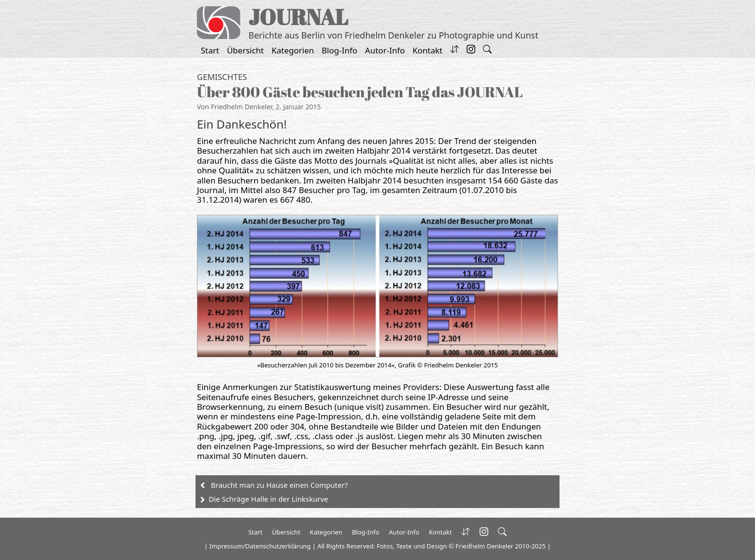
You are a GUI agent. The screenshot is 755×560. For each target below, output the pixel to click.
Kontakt (428, 50)
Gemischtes (222, 77)
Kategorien (293, 50)
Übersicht (245, 50)
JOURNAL (298, 17)
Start (210, 50)
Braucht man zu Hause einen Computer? (279, 485)
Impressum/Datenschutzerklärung (260, 546)
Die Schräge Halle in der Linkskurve (269, 499)
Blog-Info (339, 50)
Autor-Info (385, 50)
